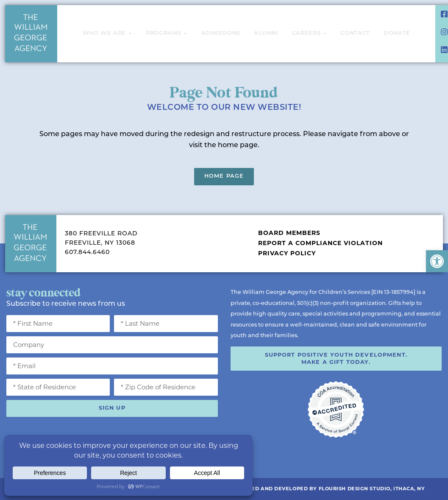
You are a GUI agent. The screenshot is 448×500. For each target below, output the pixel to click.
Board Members (289, 233)
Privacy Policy (287, 253)
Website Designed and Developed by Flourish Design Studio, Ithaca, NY (314, 489)
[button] (437, 261)
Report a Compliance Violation (320, 243)
